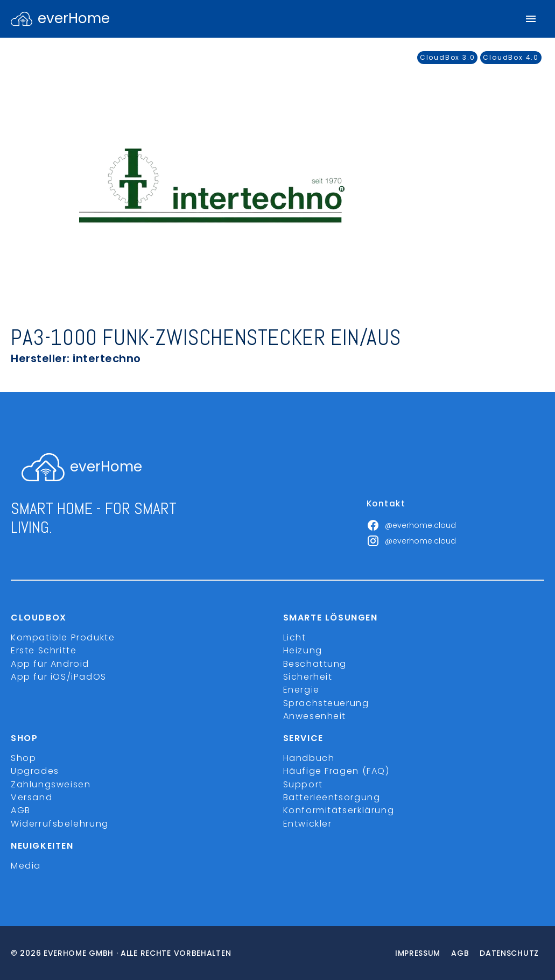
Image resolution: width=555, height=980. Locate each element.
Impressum (418, 953)
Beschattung (315, 664)
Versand (31, 797)
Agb (460, 953)
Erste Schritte (44, 650)
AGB (21, 810)
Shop (23, 758)
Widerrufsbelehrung (60, 824)
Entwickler (308, 824)
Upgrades (35, 771)
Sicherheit (308, 677)
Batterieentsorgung (332, 797)
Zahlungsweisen (51, 784)
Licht (295, 637)
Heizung (303, 650)
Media (26, 866)
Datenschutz (509, 953)
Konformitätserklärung (339, 810)
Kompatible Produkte (63, 637)
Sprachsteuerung (326, 703)
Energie (301, 690)
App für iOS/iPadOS (59, 677)
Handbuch (309, 758)
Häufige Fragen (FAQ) (336, 771)
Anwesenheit (315, 716)
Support (303, 784)
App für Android (50, 664)
